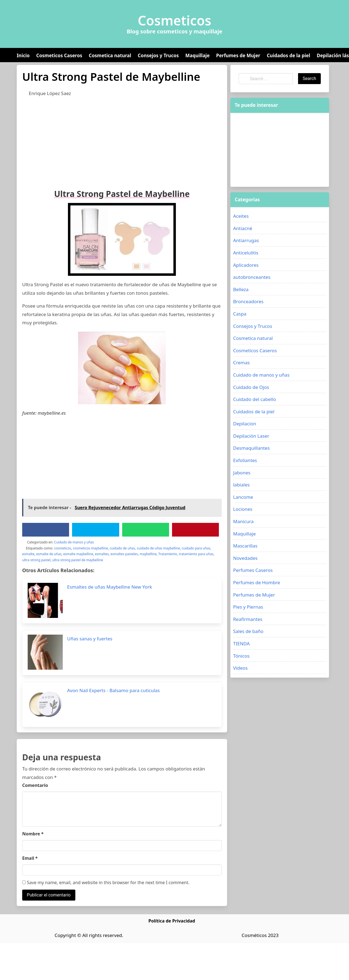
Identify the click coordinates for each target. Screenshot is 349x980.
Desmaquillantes (251, 448)
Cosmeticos (175, 21)
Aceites (241, 216)
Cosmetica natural (110, 55)
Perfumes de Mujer (238, 55)
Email (30, 858)
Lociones (243, 509)
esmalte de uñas (49, 554)
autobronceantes (252, 277)
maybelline (148, 554)
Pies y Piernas (248, 607)
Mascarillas (245, 546)
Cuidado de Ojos (251, 387)
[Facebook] (46, 530)
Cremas (241, 363)
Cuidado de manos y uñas (74, 542)
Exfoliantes (245, 460)
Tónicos (241, 656)
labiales (241, 485)
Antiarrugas (246, 240)
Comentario (35, 785)
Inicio (23, 55)
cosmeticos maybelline (90, 548)
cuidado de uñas (122, 548)
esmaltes (102, 554)
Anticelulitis (246, 253)
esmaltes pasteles (124, 554)
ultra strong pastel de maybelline (78, 560)
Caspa (240, 314)
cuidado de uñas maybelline (158, 548)
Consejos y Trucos (158, 55)
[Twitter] (96, 530)
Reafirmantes (248, 619)
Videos (240, 668)
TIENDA (241, 644)
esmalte (28, 554)
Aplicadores (246, 265)
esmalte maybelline (78, 554)
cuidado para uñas (196, 548)
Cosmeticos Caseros (59, 55)
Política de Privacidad (172, 921)
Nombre (33, 834)
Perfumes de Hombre (257, 582)
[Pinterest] (195, 530)
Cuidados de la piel (288, 55)
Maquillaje (197, 55)
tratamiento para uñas (196, 554)
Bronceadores (248, 301)
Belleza (241, 289)
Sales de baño (248, 631)
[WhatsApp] (145, 530)
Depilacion (245, 424)
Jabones (242, 473)
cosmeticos (63, 548)
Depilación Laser (251, 436)
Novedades (245, 558)
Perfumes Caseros (253, 570)
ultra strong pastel (36, 560)
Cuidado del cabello (254, 399)
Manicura (243, 521)
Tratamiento (168, 554)
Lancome (243, 497)
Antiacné (243, 228)
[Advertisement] (104, 142)
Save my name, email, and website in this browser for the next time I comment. (106, 882)
